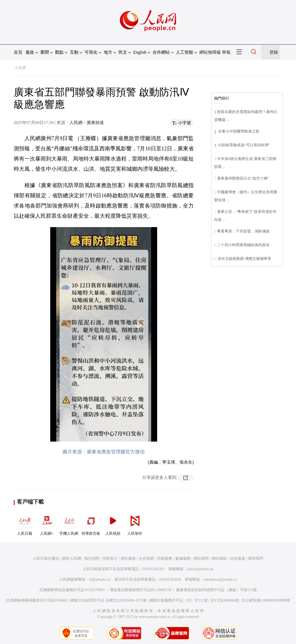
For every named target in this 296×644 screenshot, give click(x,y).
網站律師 (219, 559)
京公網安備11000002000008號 (266, 600)
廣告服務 (128, 559)
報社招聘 (92, 559)
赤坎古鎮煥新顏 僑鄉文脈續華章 (244, 259)
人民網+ (47, 523)
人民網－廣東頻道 (87, 123)
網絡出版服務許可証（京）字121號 (178, 600)
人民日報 (25, 523)
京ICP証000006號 (225, 600)
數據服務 (183, 559)
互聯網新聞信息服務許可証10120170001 (72, 590)
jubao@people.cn (200, 569)
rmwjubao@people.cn (220, 579)
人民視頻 (113, 523)
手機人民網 (69, 523)
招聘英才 (110, 559)
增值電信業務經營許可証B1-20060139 (141, 590)
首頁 (18, 52)
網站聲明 (201, 559)
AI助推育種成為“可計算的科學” (244, 145)
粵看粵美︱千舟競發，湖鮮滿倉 (243, 231)
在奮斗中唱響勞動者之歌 (238, 131)
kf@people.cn (100, 579)
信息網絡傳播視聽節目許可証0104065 (37, 600)
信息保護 (237, 559)
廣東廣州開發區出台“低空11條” (243, 178)
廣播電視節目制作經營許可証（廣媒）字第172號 (216, 590)
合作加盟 (146, 559)
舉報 (226, 52)
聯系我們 (256, 559)
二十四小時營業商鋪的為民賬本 (243, 245)
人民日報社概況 (46, 559)
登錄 (274, 52)
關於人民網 (72, 559)
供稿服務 (165, 559)
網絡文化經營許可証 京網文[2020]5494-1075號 (109, 600)
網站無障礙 (210, 52)
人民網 (20, 68)
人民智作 (135, 523)
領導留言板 (91, 523)
